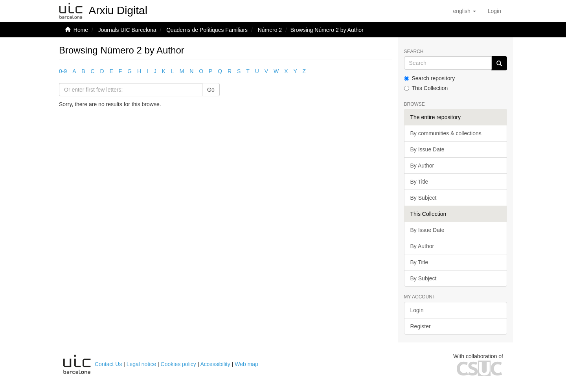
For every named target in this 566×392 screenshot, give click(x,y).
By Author (422, 166)
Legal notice (141, 364)
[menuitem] (494, 11)
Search (414, 52)
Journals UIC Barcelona (127, 30)
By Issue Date (427, 149)
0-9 (63, 71)
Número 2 (270, 30)
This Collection (426, 88)
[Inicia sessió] (494, 11)
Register (421, 326)
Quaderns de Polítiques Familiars (207, 30)
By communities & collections (446, 133)
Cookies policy (178, 364)
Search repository (430, 78)
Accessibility (215, 364)
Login (417, 310)
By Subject (424, 198)
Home (81, 30)
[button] (464, 11)
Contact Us (108, 364)
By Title (419, 182)
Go (211, 90)
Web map (246, 364)
